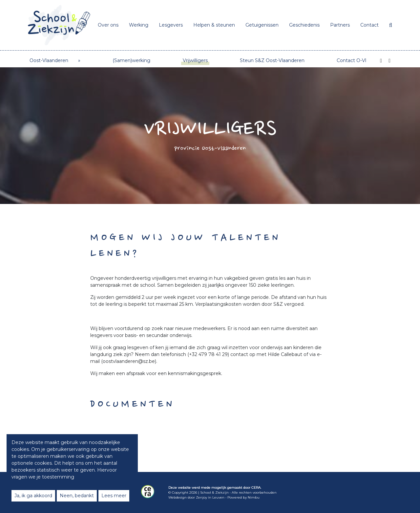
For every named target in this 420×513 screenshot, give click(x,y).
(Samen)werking (131, 60)
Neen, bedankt (77, 496)
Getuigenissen (262, 25)
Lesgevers (171, 25)
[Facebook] (381, 61)
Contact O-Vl (351, 60)
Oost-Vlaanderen (49, 60)
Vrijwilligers (195, 60)
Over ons (108, 25)
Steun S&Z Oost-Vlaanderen (272, 60)
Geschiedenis (304, 25)
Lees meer (114, 496)
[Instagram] (389, 61)
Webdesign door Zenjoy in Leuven (196, 497)
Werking (139, 25)
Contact (369, 25)
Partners (340, 25)
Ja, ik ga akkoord (33, 496)
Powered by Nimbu (243, 497)
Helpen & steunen (214, 25)
